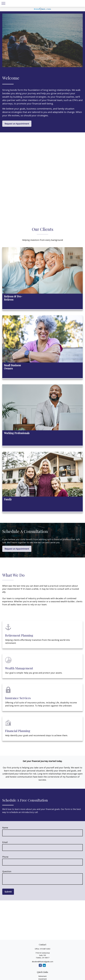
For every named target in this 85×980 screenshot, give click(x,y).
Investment (43, 979)
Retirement (42, 976)
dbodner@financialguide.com (43, 962)
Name (5, 828)
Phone (5, 857)
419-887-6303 (45, 949)
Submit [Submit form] (8, 892)
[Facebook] (40, 965)
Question (7, 871)
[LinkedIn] (44, 965)
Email (5, 842)
